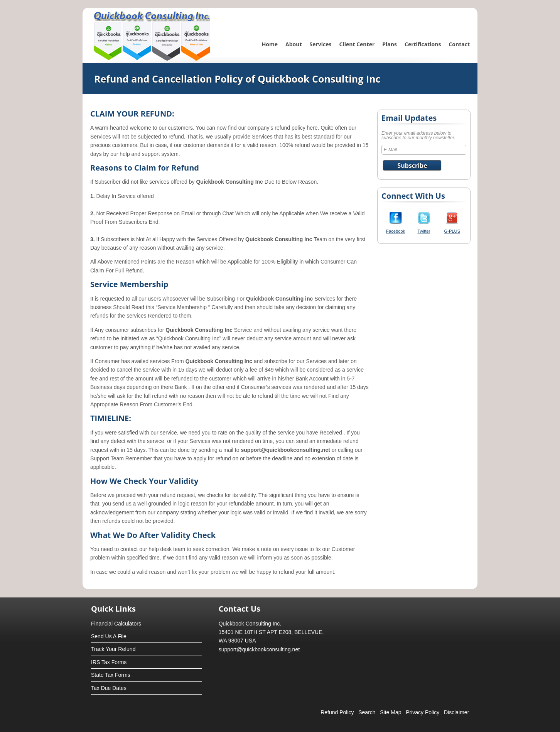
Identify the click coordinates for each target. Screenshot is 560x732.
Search (367, 712)
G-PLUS (452, 231)
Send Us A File (109, 636)
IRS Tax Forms (109, 662)
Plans (390, 44)
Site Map (390, 712)
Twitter (424, 231)
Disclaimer (456, 712)
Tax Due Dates (109, 688)
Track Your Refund (113, 649)
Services (321, 44)
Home (270, 44)
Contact (459, 44)
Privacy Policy (423, 712)
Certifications (423, 44)
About (293, 44)
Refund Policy (337, 712)
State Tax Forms (111, 675)
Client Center (357, 44)
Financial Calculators (116, 624)
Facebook (396, 231)
